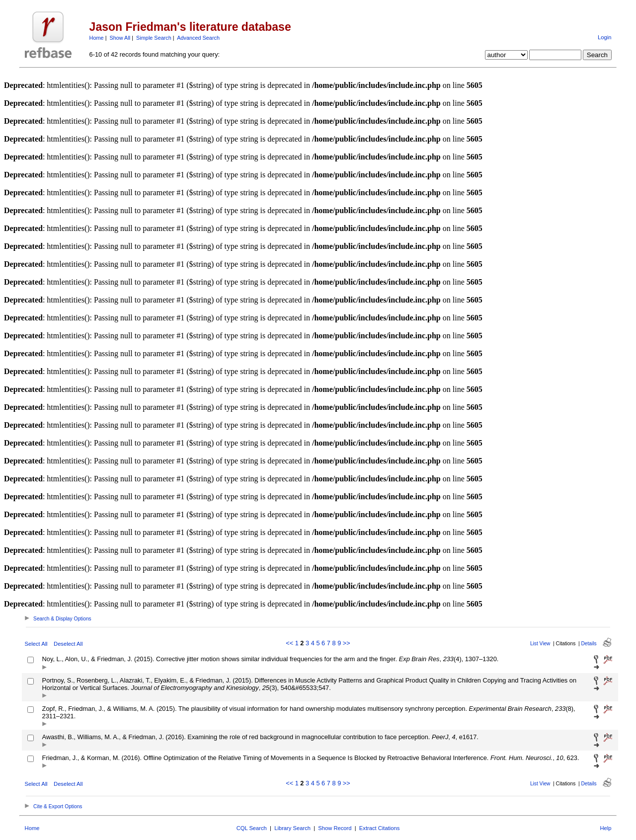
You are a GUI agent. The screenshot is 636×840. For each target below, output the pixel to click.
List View (540, 644)
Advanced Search (198, 38)
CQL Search (252, 828)
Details (589, 644)
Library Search (292, 828)
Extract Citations (379, 828)
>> (347, 643)
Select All (36, 644)
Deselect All (68, 644)
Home (97, 38)
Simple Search (154, 38)
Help (605, 828)
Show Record (335, 828)
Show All (120, 38)
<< (289, 643)
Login (604, 37)
